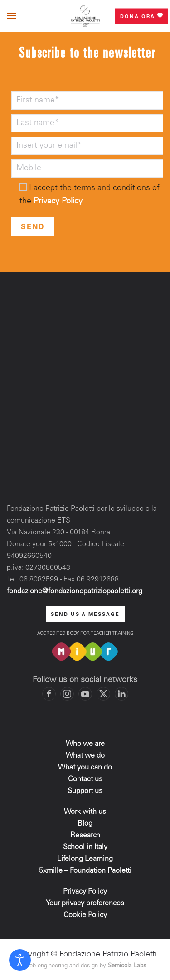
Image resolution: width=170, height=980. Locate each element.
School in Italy (85, 847)
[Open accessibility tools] (20, 960)
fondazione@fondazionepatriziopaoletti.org (75, 591)
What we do (85, 756)
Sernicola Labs (127, 966)
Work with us (85, 812)
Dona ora (141, 16)
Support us (85, 791)
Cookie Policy (85, 915)
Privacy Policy (58, 202)
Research (85, 836)
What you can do (85, 768)
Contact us (85, 779)
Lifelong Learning (85, 859)
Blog (85, 824)
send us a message (85, 615)
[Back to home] (85, 16)
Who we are (85, 744)
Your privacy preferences (85, 903)
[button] (11, 16)
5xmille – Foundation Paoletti (85, 871)
